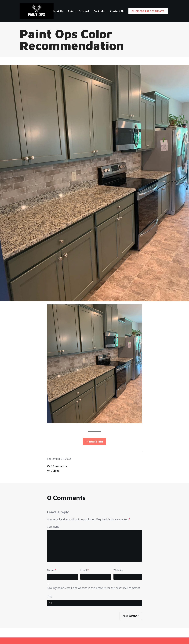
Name (51, 570)
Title (50, 597)
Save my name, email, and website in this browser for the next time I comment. (94, 588)
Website (118, 570)
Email (84, 570)
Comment (53, 527)
